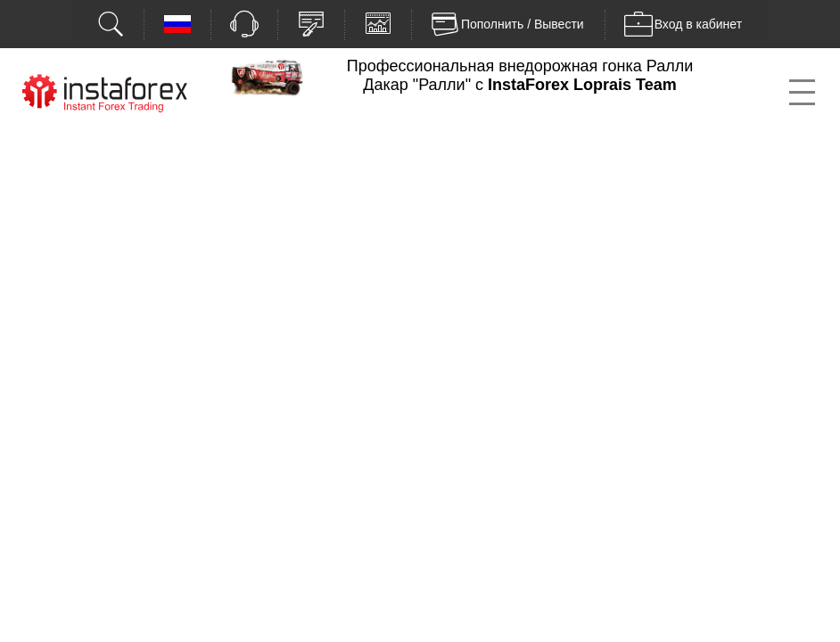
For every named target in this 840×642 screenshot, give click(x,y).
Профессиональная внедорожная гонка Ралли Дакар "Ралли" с (520, 75)
